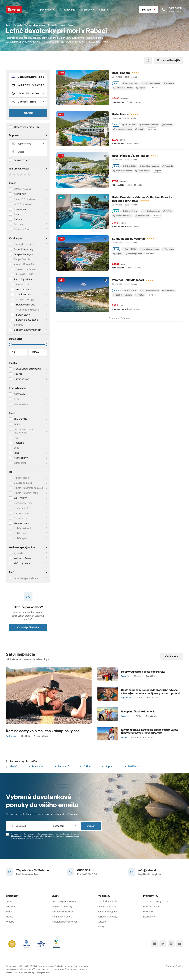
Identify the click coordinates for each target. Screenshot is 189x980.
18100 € (36, 352)
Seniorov (19, 325)
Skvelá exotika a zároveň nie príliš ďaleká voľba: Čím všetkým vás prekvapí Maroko (150, 731)
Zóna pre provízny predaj (156, 901)
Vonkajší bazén (21, 523)
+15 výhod (157, 171)
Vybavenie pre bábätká (28, 310)
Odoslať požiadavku (28, 627)
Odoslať (91, 826)
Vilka (16, 399)
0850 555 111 (85, 870)
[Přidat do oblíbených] (105, 73)
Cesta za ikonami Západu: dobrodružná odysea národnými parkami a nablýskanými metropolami (150, 692)
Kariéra (9, 912)
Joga (17, 448)
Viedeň (12, 766)
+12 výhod (152, 295)
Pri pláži (141, 88)
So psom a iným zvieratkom (28, 330)
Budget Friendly (22, 259)
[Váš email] (28, 826)
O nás (9, 901)
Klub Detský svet (23, 528)
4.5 (116, 211)
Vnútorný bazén (22, 563)
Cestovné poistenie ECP (64, 901)
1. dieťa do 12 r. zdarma (123, 88)
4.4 (116, 166)
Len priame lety (22, 160)
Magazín (10, 917)
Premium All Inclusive (25, 199)
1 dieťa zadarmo (24, 289)
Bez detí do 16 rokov (122, 216)
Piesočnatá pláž (22, 508)
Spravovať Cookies (175, 966)
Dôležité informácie (107, 901)
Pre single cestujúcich (25, 244)
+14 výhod (153, 88)
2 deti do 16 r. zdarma (123, 295)
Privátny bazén (21, 478)
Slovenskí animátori (26, 269)
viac (106, 42)
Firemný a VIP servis (62, 917)
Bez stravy (19, 224)
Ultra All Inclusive (23, 189)
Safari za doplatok (23, 483)
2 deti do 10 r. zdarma (123, 129)
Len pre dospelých (23, 254)
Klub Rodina (20, 533)
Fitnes (17, 424)
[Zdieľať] (148, 60)
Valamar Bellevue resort (128, 280)
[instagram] (171, 944)
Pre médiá (148, 912)
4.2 (116, 83)
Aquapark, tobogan (26, 300)
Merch (101, 927)
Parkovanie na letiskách (63, 912)
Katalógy (102, 922)
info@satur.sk (148, 870)
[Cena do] (28, 344)
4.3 (116, 290)
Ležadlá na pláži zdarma (26, 578)
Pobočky (10, 907)
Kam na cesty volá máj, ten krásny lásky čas (43, 731)
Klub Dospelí (20, 538)
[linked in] (163, 944)
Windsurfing (20, 463)
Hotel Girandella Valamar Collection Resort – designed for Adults (142, 199)
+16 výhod (152, 129)
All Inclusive (20, 194)
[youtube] (180, 944)
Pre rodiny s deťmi (23, 279)
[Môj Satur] (149, 10)
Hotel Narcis (120, 114)
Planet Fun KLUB (25, 274)
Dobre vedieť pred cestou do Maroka (143, 672)
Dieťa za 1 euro (23, 284)
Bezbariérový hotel (24, 503)
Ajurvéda (18, 553)
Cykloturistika (21, 419)
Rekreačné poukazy (107, 917)
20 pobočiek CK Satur (33, 870)
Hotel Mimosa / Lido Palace (130, 156)
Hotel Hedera (121, 73)
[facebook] (155, 944)
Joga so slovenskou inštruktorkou (24, 431)
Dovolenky (47, 10)
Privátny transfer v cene (26, 493)
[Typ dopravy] (28, 144)
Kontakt (10, 922)
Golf (16, 438)
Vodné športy (21, 458)
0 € (14, 352)
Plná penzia (20, 209)
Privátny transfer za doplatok (28, 488)
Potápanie (19, 443)
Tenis (17, 453)
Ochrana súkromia (107, 907)
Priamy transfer (22, 513)
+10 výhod (150, 254)
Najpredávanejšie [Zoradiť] (168, 60)
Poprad (108, 766)
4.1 (116, 125)
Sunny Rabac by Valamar (128, 239)
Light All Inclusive (23, 204)
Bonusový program (107, 912)
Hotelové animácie (26, 305)
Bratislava (36, 766)
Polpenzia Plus (21, 229)
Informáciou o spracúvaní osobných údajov (27, 838)
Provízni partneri (151, 907)
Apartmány (20, 394)
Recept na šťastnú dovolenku (139, 711)
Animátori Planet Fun (25, 264)
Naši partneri (150, 917)
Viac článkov (172, 656)
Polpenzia (19, 214)
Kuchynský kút (21, 404)
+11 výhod (157, 216)
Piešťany (131, 766)
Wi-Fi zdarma (21, 498)
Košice (85, 766)
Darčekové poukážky (62, 907)
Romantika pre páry (24, 249)
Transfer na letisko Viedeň (65, 922)
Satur (103, 10)
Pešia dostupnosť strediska (28, 369)
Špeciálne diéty (22, 518)
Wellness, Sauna (22, 558)
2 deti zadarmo (24, 295)
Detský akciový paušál (27, 320)
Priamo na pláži (142, 171)
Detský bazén (23, 315)
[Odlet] (28, 152)
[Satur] (14, 10)
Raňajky (18, 219)
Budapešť (61, 766)
